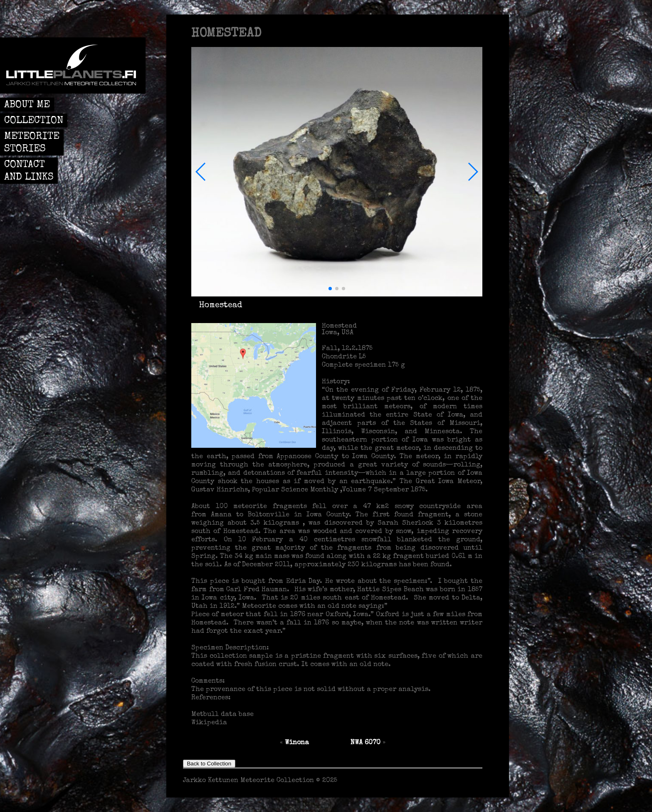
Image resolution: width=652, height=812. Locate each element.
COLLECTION (34, 121)
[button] (201, 172)
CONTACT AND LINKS (29, 171)
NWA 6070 (366, 743)
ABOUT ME (27, 105)
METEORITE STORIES (32, 143)
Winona (297, 743)
